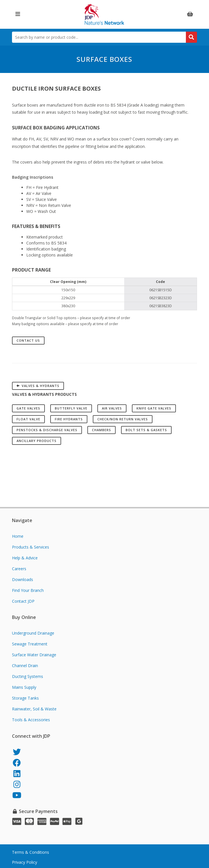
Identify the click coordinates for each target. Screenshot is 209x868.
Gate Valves (28, 408)
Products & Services (31, 547)
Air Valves (112, 408)
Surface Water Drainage (34, 655)
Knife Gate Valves (154, 408)
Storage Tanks (25, 698)
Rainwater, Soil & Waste (34, 709)
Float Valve (28, 419)
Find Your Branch (28, 590)
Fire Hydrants (69, 419)
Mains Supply (24, 687)
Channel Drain (25, 666)
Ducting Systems (28, 676)
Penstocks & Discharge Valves (47, 430)
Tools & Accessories (31, 720)
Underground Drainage (33, 633)
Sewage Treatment (30, 644)
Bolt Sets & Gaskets (146, 430)
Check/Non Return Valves (123, 419)
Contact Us (28, 340)
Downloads (23, 579)
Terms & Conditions (31, 852)
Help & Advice (25, 558)
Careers (19, 569)
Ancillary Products (37, 441)
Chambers (102, 430)
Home (18, 536)
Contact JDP (23, 601)
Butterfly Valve (71, 408)
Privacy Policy (25, 862)
